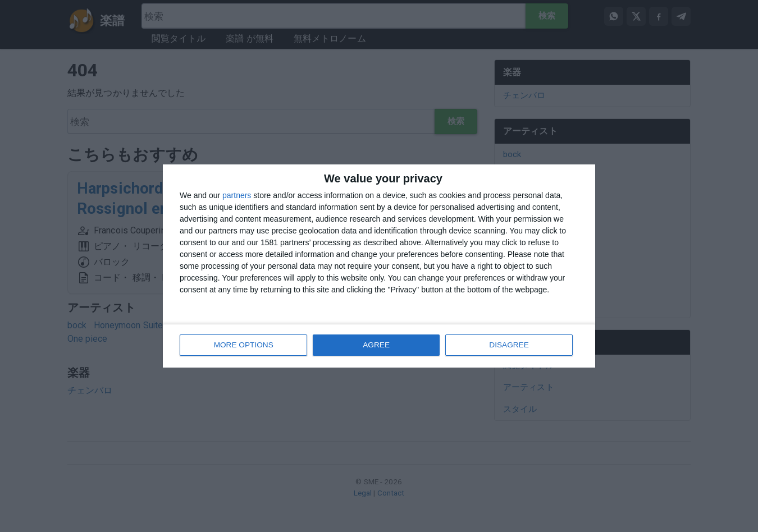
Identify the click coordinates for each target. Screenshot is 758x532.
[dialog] (379, 266)
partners (237, 196)
